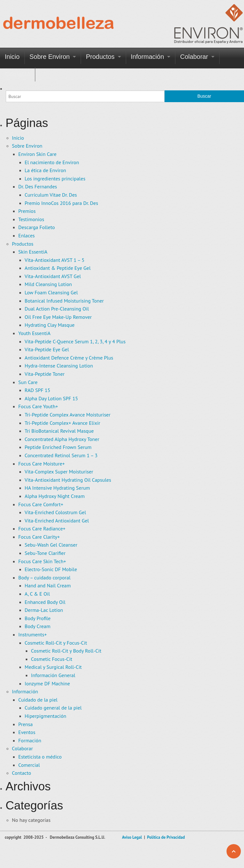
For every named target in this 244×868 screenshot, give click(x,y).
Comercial (29, 765)
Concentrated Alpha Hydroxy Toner (62, 439)
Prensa (26, 724)
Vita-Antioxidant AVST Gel (53, 276)
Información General (53, 675)
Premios (27, 211)
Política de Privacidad (166, 837)
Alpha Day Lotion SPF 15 (51, 398)
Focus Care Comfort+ (41, 504)
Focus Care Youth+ (38, 406)
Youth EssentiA (34, 333)
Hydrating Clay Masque (50, 325)
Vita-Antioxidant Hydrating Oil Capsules (68, 480)
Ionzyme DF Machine (47, 683)
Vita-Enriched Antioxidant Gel (57, 521)
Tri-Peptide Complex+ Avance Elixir (63, 423)
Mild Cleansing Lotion (48, 284)
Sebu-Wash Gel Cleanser (51, 545)
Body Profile (38, 618)
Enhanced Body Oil (45, 602)
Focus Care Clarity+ (39, 537)
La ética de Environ (46, 170)
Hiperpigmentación (46, 716)
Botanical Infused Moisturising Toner (64, 301)
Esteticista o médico (40, 757)
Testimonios (31, 219)
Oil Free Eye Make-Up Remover (58, 317)
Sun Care (28, 382)
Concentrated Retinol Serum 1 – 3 (61, 455)
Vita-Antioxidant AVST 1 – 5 (55, 260)
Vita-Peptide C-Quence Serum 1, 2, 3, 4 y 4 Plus (75, 341)
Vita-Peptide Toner (45, 374)
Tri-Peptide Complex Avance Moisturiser (68, 415)
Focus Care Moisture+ (42, 464)
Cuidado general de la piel (53, 708)
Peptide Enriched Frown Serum (58, 447)
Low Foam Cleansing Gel (51, 292)
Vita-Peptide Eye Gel (47, 349)
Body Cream (38, 626)
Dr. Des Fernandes (38, 186)
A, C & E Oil (37, 594)
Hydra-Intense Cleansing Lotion (59, 366)
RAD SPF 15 (38, 390)
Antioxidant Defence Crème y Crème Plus (69, 358)
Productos (100, 57)
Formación (30, 740)
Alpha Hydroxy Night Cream (55, 496)
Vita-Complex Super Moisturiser (59, 472)
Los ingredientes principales (55, 178)
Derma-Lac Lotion (44, 610)
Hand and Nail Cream (48, 585)
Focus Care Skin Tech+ (42, 561)
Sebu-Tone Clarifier (45, 553)
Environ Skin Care (37, 154)
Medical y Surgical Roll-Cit (53, 667)
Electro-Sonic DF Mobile (51, 569)
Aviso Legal (132, 837)
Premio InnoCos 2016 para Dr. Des (61, 203)
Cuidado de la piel (38, 700)
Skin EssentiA (33, 252)
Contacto (17, 74)
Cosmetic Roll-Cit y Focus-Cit (56, 643)
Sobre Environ (50, 57)
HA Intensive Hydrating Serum (57, 488)
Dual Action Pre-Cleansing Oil (57, 309)
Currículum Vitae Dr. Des (51, 195)
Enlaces (27, 235)
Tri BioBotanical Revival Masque (59, 431)
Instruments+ (33, 634)
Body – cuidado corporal (44, 577)
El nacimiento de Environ (52, 162)
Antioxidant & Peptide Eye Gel (58, 268)
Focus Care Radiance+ (42, 528)
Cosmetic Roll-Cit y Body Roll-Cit (66, 651)
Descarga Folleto (37, 227)
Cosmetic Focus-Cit (52, 659)
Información (148, 57)
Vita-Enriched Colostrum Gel (55, 512)
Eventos (27, 732)
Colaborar (194, 57)
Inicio (12, 57)
